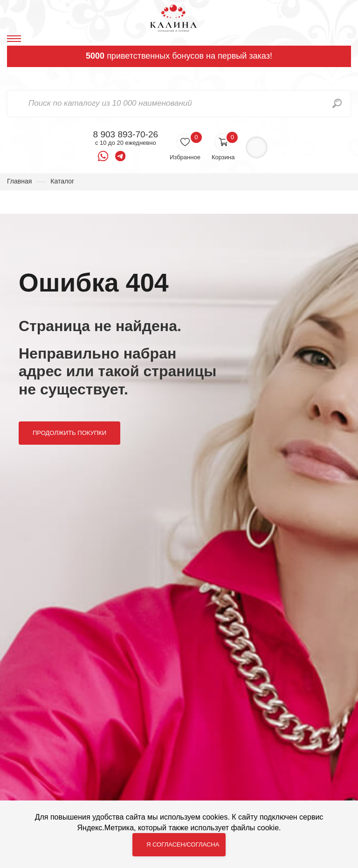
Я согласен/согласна (183, 844)
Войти (257, 147)
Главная (19, 181)
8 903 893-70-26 (126, 135)
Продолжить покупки (69, 433)
